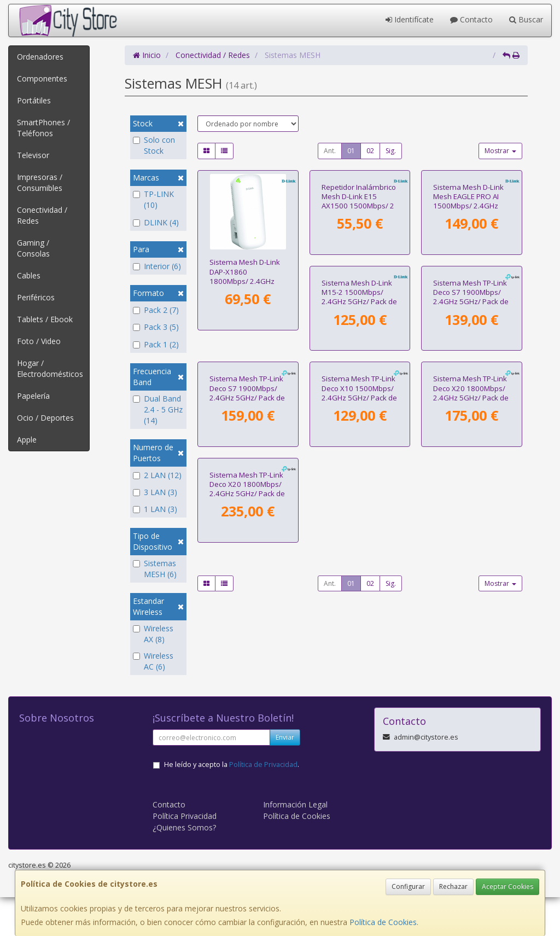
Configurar (408, 886)
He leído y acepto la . (232, 803)
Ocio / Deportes (45, 418)
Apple (27, 440)
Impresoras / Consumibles (40, 182)
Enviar (285, 776)
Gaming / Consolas (33, 248)
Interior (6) (157, 266)
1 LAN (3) (155, 509)
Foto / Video (39, 341)
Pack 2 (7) (156, 310)
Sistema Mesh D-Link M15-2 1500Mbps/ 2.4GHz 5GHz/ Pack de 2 (247, 447)
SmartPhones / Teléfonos (43, 128)
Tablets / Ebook (45, 319)
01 (351, 151)
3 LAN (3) (155, 492)
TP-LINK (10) (153, 199)
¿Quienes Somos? (184, 866)
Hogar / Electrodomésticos (50, 368)
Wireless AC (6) (153, 661)
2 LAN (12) (157, 475)
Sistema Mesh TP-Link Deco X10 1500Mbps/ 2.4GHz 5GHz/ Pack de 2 (247, 619)
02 (370, 151)
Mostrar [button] (500, 151)
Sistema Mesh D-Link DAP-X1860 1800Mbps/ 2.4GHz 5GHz (245, 276)
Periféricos (36, 297)
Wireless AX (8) (153, 634)
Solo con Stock (154, 145)
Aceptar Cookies (507, 886)
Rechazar (453, 886)
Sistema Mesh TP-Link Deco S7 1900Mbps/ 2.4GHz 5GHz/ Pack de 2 (359, 447)
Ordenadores (40, 57)
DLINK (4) (156, 222)
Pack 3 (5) (156, 327)
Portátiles (34, 100)
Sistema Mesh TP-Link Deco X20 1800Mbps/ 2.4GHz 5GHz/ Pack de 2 (359, 619)
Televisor (33, 155)
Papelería (33, 396)
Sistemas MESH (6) (155, 569)
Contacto (471, 19)
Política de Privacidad (263, 803)
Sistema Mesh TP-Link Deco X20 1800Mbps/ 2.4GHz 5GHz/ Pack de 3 (471, 619)
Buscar (526, 19)
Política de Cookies (383, 922)
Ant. (330, 151)
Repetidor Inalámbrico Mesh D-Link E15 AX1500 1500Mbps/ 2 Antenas (359, 276)
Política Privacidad (185, 855)
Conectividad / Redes (42, 215)
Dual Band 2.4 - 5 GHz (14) (158, 409)
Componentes (42, 79)
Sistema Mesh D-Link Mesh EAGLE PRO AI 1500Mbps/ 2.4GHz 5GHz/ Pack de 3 (468, 276)
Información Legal (295, 843)
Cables (29, 275)
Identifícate (410, 19)
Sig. (391, 151)
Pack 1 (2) (156, 344)
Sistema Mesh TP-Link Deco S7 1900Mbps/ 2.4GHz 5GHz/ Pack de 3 (471, 447)
